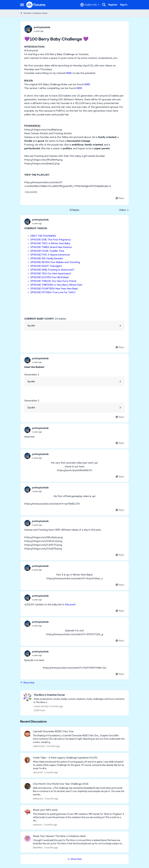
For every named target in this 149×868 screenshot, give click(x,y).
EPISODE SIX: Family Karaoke (47, 258)
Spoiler (31, 326)
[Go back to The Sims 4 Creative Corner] (80, 695)
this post (70, 604)
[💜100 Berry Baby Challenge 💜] (40, 223)
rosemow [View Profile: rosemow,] (37, 825)
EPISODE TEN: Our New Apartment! (51, 273)
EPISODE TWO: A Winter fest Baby (50, 243)
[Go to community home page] (36, 5)
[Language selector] (90, 5)
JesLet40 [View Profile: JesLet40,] (38, 772)
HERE (69, 73)
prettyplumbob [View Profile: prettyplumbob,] (42, 27)
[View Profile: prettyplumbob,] (28, 29)
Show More (27, 683)
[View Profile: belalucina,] (27, 786)
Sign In (124, 5)
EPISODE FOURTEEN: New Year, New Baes (54, 289)
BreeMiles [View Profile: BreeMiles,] (38, 848)
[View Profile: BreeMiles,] (27, 838)
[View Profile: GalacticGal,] (27, 734)
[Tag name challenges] (31, 192)
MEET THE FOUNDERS (43, 236)
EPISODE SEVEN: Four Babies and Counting (55, 262)
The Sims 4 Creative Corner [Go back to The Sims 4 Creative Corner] (34, 13)
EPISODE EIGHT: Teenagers (46, 266)
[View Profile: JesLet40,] (27, 760)
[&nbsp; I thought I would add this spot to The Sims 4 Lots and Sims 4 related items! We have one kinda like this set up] (79, 842)
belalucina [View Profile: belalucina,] (38, 798)
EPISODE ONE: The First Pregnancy (51, 240)
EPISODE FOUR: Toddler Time (47, 251)
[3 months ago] (53, 746)
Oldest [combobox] (124, 210)
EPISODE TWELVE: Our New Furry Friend (53, 281)
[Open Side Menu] (22, 5)
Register (113, 5)
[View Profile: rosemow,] (27, 812)
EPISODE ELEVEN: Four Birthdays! (50, 277)
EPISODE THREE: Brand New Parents (51, 247)
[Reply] (120, 198)
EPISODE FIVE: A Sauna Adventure (50, 255)
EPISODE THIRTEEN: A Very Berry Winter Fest (56, 285)
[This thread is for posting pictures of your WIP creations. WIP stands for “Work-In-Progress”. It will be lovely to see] (79, 817)
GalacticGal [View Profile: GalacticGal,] (39, 746)
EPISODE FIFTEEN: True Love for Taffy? (53, 292)
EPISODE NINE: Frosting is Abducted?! (52, 270)
